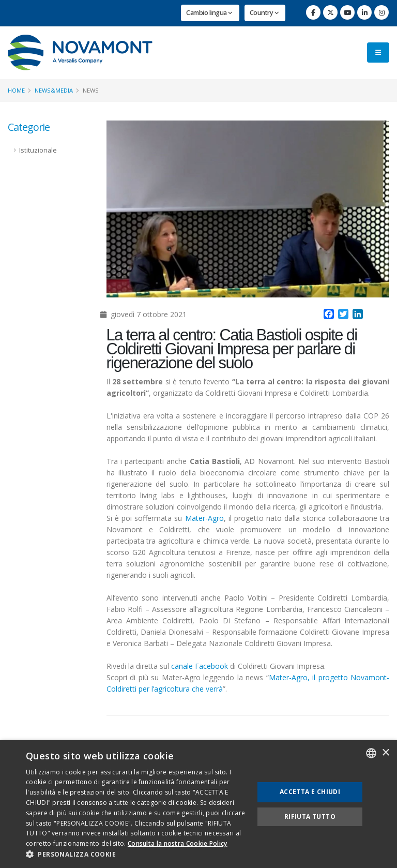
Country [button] (264, 13)
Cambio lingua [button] (209, 13)
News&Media (54, 90)
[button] (136, 855)
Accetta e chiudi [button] (310, 792)
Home (16, 90)
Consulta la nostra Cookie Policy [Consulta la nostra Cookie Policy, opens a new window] (178, 843)
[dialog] (198, 804)
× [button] (385, 753)
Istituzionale (38, 150)
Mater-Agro (204, 518)
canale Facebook (200, 666)
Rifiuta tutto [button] (310, 817)
